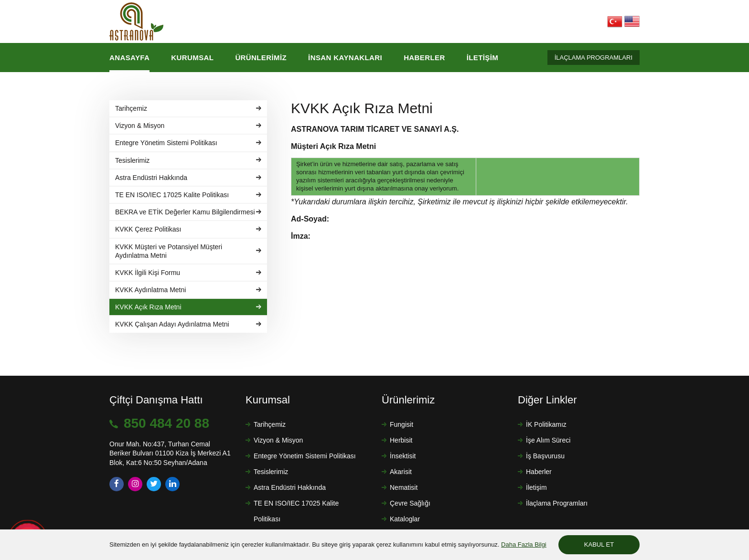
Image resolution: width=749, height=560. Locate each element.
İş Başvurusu (545, 456)
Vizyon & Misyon (278, 440)
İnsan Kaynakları (345, 58)
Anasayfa (129, 58)
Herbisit (401, 440)
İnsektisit (403, 456)
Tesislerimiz (271, 472)
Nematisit (404, 487)
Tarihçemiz (270, 424)
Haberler (424, 58)
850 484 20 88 (166, 423)
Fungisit (401, 424)
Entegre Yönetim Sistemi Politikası (305, 456)
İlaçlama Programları (557, 503)
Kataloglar (405, 519)
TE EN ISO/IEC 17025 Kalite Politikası (296, 511)
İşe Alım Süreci (548, 440)
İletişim (483, 58)
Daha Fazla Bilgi (524, 544)
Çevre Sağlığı (410, 503)
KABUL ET (599, 544)
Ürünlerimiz (261, 58)
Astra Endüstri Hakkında (290, 487)
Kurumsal (192, 58)
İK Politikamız (546, 424)
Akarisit (401, 472)
